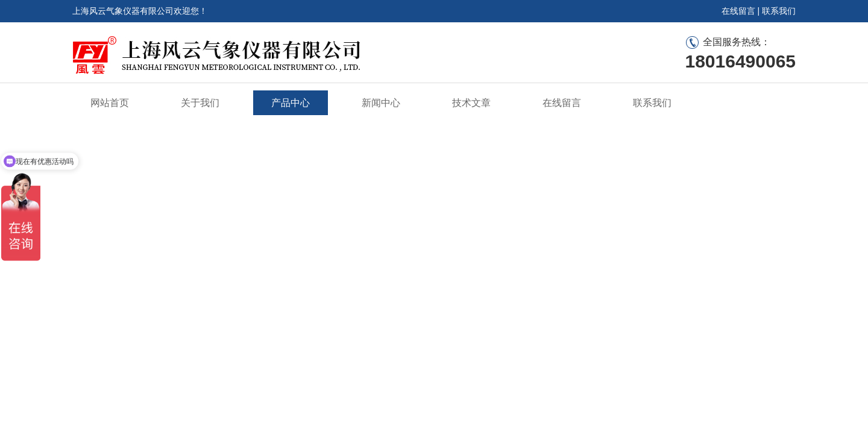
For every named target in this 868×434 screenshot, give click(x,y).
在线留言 (738, 11)
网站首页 (110, 103)
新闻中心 (381, 103)
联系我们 (779, 11)
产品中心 (291, 103)
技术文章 (471, 103)
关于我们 (200, 103)
